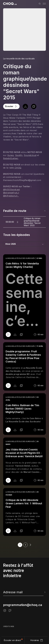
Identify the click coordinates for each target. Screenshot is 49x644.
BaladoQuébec (11, 158)
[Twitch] (10, 611)
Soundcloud (30, 155)
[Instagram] (5, 611)
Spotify (19, 155)
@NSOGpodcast (11, 190)
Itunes (11, 155)
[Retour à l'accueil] (10, 4)
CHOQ (18, 168)
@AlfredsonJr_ (11, 196)
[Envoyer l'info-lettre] (45, 592)
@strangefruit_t (11, 193)
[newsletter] (24, 592)
